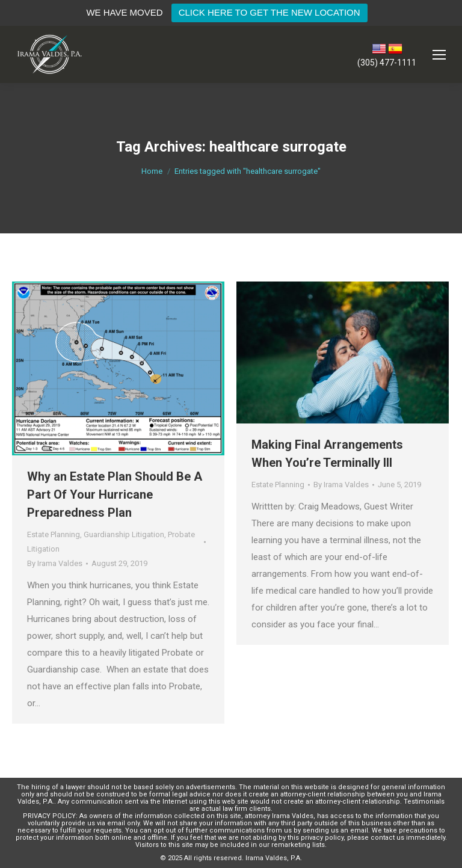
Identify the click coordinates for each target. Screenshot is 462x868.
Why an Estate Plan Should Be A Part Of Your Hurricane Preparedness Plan (115, 494)
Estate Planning (54, 534)
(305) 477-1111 (387, 63)
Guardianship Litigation (124, 534)
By (55, 563)
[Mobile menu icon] (439, 55)
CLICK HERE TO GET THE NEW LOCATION (269, 12)
